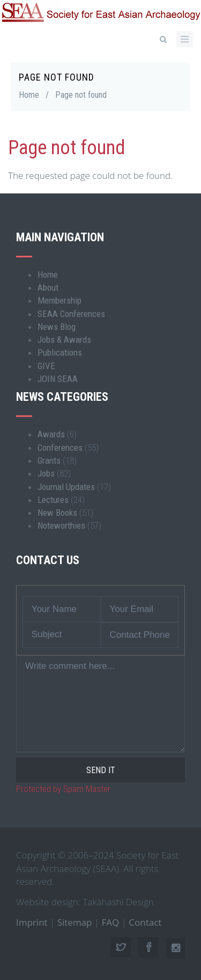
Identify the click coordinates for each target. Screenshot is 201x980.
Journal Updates (66, 487)
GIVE (46, 366)
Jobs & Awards (64, 340)
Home (29, 95)
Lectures (53, 500)
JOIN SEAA (58, 379)
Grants (49, 460)
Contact (145, 922)
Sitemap (75, 922)
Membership (59, 300)
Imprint (32, 922)
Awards (51, 434)
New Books (57, 513)
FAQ (111, 922)
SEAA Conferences (71, 314)
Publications (60, 352)
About (48, 287)
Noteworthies (61, 525)
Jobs (46, 473)
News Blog (57, 327)
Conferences (60, 448)
